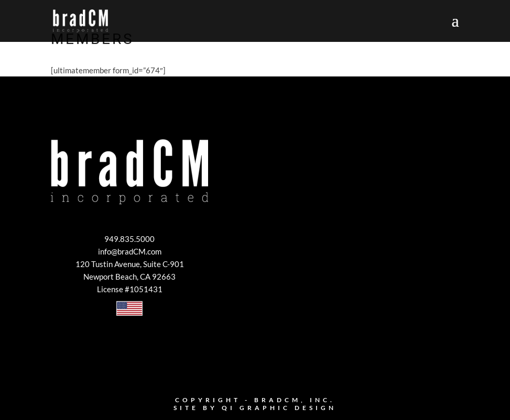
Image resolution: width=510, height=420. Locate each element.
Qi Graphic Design (279, 408)
